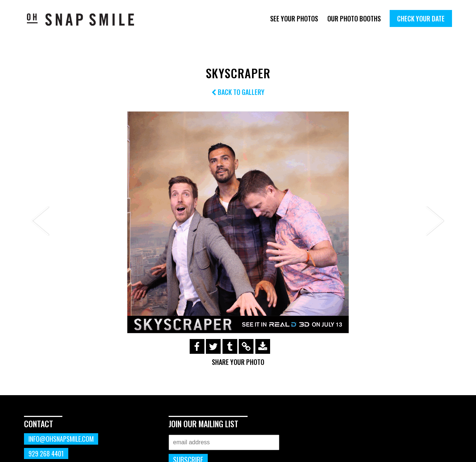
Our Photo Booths (354, 18)
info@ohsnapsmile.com (61, 439)
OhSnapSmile (86, 19)
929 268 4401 (46, 454)
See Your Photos (294, 18)
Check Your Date (421, 18)
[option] (238, 222)
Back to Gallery (238, 92)
